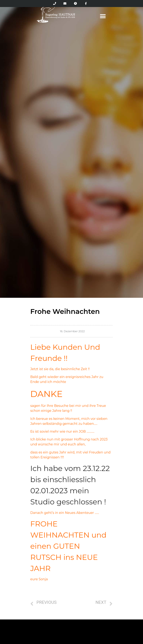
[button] (103, 16)
